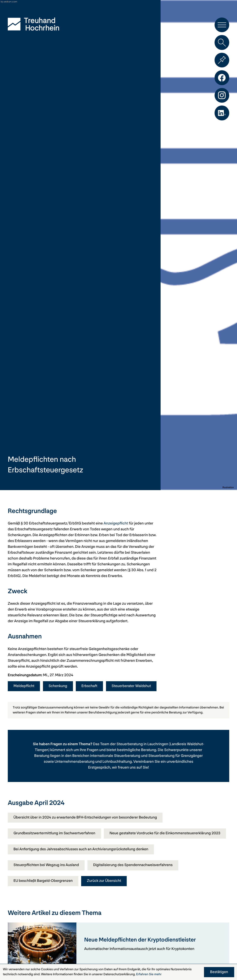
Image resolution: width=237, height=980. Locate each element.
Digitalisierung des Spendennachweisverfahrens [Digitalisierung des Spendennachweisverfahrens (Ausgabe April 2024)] (135, 882)
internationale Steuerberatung (115, 757)
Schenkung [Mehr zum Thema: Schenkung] (59, 686)
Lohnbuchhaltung (117, 762)
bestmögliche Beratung (137, 751)
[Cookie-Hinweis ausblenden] (219, 972)
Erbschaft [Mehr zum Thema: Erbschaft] (91, 686)
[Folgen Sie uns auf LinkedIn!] (222, 115)
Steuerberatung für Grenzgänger (176, 757)
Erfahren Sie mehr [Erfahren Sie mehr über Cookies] (149, 974)
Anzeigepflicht (116, 524)
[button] (222, 25)
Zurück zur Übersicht (106, 898)
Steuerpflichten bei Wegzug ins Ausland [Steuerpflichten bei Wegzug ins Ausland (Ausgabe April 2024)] (47, 882)
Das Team (101, 745)
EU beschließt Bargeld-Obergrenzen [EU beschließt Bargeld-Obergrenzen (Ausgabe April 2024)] (44, 898)
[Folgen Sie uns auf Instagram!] (222, 97)
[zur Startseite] (33, 24)
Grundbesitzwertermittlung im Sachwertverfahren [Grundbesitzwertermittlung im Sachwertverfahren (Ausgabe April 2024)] (55, 834)
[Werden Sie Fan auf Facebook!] (222, 79)
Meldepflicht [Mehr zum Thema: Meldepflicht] (24, 686)
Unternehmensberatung (75, 762)
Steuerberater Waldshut (134, 686)
